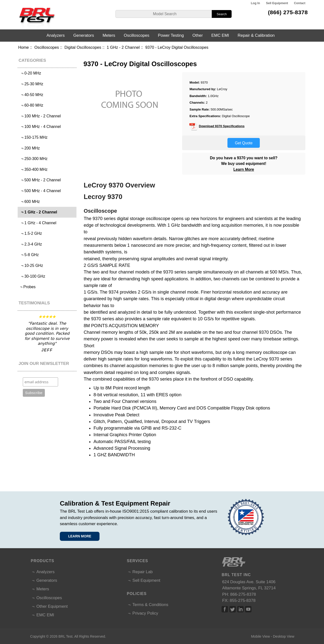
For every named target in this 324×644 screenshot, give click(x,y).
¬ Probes (27, 287)
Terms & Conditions (150, 605)
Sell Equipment (277, 3)
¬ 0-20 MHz (30, 73)
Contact (300, 3)
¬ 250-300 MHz (33, 159)
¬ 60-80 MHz (31, 105)
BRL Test (66, 636)
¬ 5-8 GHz (29, 255)
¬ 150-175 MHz (33, 137)
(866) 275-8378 (288, 12)
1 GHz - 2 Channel (123, 47)
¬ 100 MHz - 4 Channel (40, 127)
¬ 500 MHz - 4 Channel (40, 191)
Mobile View (260, 636)
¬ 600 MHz (29, 202)
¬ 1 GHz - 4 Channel (37, 223)
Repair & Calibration (256, 35)
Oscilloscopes (47, 47)
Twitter (233, 609)
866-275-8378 (243, 594)
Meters (109, 35)
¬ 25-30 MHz (31, 84)
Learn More (244, 169)
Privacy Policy (145, 613)
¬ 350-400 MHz (33, 169)
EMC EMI (220, 35)
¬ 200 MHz (29, 148)
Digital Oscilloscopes (83, 47)
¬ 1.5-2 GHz (30, 233)
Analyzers (56, 35)
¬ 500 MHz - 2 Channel (40, 180)
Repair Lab (143, 572)
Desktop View (284, 636)
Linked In (240, 609)
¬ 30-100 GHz (32, 276)
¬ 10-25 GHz (31, 266)
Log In (255, 3)
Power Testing (171, 35)
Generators (84, 35)
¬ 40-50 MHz (31, 95)
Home (23, 47)
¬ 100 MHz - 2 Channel (40, 116)
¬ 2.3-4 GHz (30, 244)
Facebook (225, 609)
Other (198, 35)
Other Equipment (52, 606)
